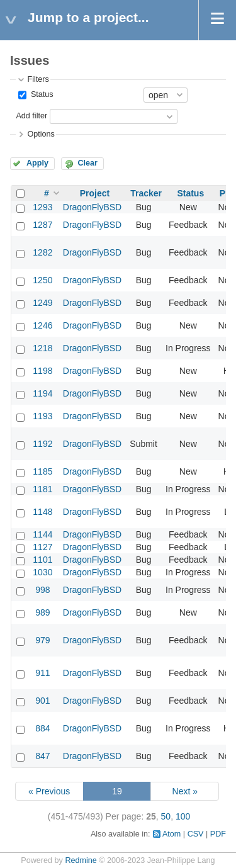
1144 (42, 534)
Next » (185, 791)
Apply (37, 163)
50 (166, 816)
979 (42, 640)
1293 (42, 207)
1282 (42, 252)
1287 (42, 225)
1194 (42, 393)
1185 (42, 471)
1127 (42, 547)
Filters (38, 79)
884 (42, 728)
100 (183, 816)
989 (42, 612)
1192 (42, 444)
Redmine (81, 860)
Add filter (31, 116)
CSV (196, 834)
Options (41, 134)
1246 (42, 325)
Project (95, 193)
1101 (42, 560)
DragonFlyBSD (92, 207)
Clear (87, 163)
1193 (42, 416)
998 (42, 590)
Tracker (146, 193)
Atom (171, 834)
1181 (42, 489)
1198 (42, 371)
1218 (42, 348)
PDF (218, 834)
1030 (42, 572)
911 (42, 673)
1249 (42, 303)
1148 (42, 512)
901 (42, 701)
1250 (42, 280)
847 (42, 756)
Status (41, 94)
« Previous (49, 791)
